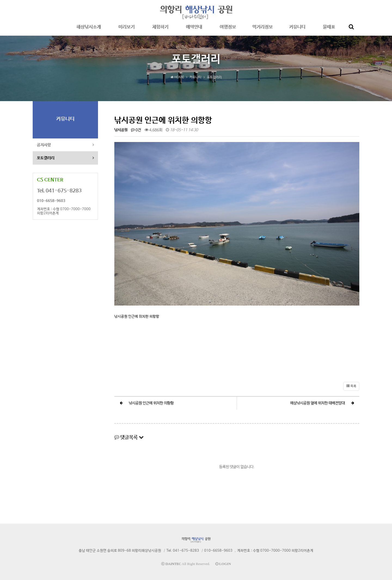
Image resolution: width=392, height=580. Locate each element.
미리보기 (127, 30)
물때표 (329, 30)
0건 (136, 130)
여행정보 (228, 30)
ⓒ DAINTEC (171, 564)
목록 (351, 386)
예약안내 (194, 30)
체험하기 (160, 30)
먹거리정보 (263, 30)
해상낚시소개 (89, 30)
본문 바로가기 (0, 0)
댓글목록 (129, 437)
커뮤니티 (297, 30)
